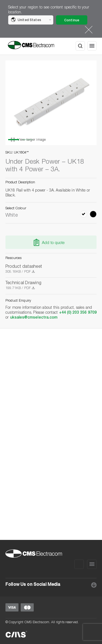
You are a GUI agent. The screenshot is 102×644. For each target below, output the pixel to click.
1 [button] (14, 140)
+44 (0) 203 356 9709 (78, 313)
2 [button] (27, 140)
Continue (72, 20)
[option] (51, 103)
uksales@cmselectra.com (34, 318)
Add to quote (53, 243)
